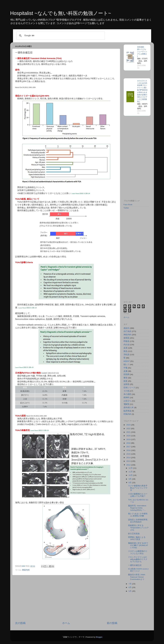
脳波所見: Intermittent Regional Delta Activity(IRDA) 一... (137, 508)
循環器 (126, 338)
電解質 (126, 404)
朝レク (126, 365)
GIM (23, 566)
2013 (129, 461)
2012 (129, 465)
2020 (129, 436)
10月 (131, 475)
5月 (130, 591)
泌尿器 (126, 384)
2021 (129, 432)
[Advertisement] (66, 598)
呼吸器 (126, 341)
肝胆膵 (126, 374)
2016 (129, 450)
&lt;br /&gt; (132, 178)
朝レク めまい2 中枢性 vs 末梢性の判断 (138, 515)
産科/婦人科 (129, 408)
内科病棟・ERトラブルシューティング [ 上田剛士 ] (142, 52)
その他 (126, 391)
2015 (129, 454)
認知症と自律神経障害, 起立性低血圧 (138, 521)
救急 (125, 351)
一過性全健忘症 (135, 565)
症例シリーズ (129, 388)
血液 (125, 348)
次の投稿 (20, 623)
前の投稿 (112, 623)
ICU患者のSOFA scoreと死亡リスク (139, 570)
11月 (131, 472)
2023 (129, 425)
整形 (125, 378)
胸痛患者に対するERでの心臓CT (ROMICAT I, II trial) (138, 545)
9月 (130, 479)
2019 (129, 439)
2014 (129, 458)
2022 (129, 429)
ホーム (66, 623)
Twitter (126, 208)
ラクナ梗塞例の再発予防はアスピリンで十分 (138, 488)
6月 (130, 587)
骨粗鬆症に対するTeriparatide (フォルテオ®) (138, 528)
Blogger (99, 637)
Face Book (128, 205)
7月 (130, 584)
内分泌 (126, 345)
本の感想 (127, 394)
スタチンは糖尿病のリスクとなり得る (138, 552)
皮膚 (125, 371)
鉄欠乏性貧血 (134, 534)
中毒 (125, 368)
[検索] (60, 36)
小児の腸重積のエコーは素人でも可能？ (138, 495)
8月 (130, 483)
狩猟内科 (127, 414)
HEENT (127, 361)
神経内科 (26, 570)
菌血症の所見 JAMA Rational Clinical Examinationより (137, 577)
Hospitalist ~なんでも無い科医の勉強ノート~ (61, 13)
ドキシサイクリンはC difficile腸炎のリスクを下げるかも (138, 559)
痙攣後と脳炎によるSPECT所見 (137, 538)
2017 (129, 447)
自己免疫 (127, 331)
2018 (129, 443)
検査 (125, 381)
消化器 (126, 355)
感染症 (126, 328)
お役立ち (127, 401)
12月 (131, 468)
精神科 (126, 398)
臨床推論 (127, 411)
